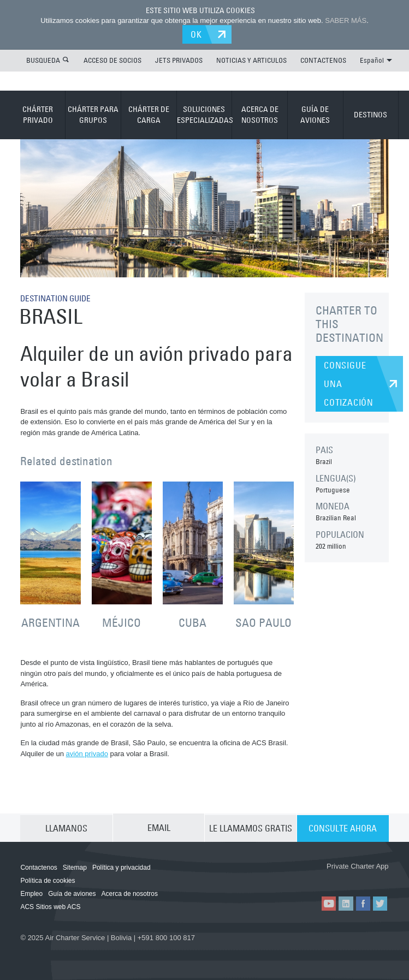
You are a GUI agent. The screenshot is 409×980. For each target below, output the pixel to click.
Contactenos (38, 867)
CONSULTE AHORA (343, 827)
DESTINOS (371, 114)
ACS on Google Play (358, 878)
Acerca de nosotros (130, 893)
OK (198, 34)
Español (376, 60)
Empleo (31, 893)
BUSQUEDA (43, 60)
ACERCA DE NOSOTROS (260, 114)
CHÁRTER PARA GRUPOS (93, 114)
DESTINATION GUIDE (58, 298)
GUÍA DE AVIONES (315, 114)
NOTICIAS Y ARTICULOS (251, 60)
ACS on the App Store (294, 878)
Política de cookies (48, 880)
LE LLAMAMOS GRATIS (251, 827)
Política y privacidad (121, 867)
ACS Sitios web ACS (50, 906)
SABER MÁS (346, 20)
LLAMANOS (66, 827)
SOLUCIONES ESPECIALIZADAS (204, 114)
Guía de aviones (72, 893)
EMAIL (159, 827)
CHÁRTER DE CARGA (149, 114)
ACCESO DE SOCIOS (112, 60)
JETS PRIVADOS (179, 60)
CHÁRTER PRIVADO (38, 114)
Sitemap (75, 867)
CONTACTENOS (323, 60)
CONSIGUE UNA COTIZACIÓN (349, 383)
